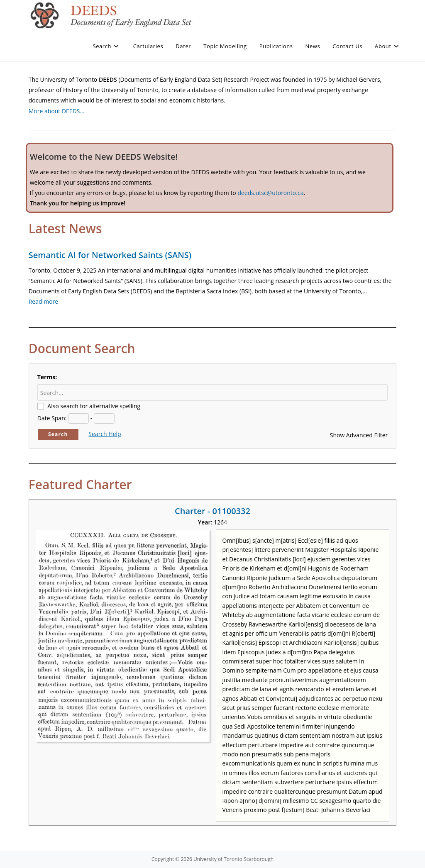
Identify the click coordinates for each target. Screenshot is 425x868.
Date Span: (52, 418)
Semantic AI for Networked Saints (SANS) (110, 255)
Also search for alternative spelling (94, 406)
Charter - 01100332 (212, 511)
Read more (43, 301)
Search (58, 434)
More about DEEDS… (57, 111)
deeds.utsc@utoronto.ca (270, 193)
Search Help (105, 434)
